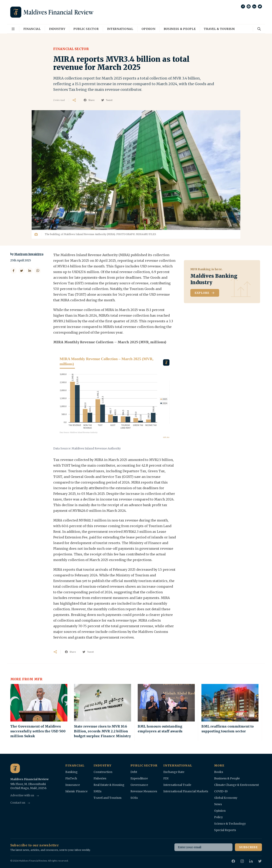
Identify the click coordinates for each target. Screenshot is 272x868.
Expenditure (139, 778)
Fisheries (100, 778)
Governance (139, 785)
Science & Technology (230, 824)
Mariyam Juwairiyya (29, 254)
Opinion (149, 29)
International (120, 29)
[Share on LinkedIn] (30, 271)
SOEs (134, 798)
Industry (57, 29)
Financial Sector (71, 49)
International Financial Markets (186, 791)
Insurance (73, 785)
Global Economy (226, 798)
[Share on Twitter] (22, 271)
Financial (32, 29)
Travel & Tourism (219, 29)
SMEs (97, 791)
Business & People (180, 29)
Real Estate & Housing (109, 785)
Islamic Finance (76, 791)
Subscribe (248, 847)
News (218, 804)
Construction (103, 772)
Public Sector (86, 29)
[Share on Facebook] (14, 271)
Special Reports (225, 830)
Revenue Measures (144, 791)
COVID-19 (221, 791)
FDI (166, 778)
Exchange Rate (174, 772)
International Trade (177, 785)
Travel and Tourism (107, 798)
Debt (134, 772)
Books (219, 772)
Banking (71, 772)
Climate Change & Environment (237, 785)
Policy (218, 817)
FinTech (71, 778)
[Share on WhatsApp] (38, 271)
